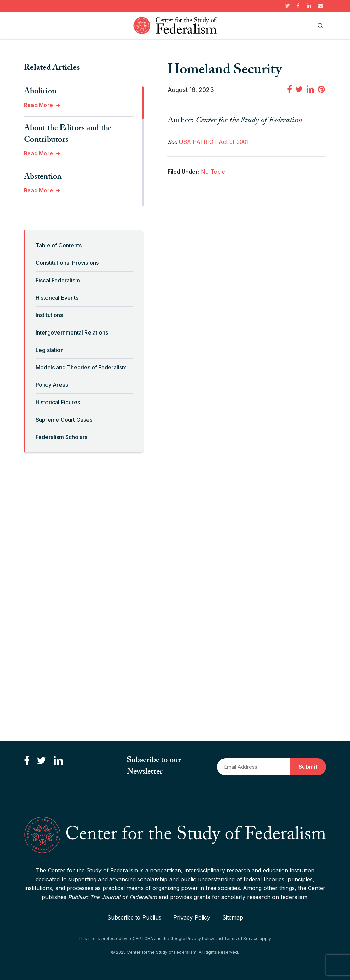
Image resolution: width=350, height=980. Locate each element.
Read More (38, 105)
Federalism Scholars (62, 437)
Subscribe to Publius (134, 917)
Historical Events (57, 298)
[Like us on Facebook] (27, 761)
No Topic (213, 172)
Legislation (50, 350)
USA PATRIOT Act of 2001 (214, 142)
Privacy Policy (192, 917)
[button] (28, 26)
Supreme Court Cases (64, 420)
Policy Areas (52, 385)
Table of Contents (59, 245)
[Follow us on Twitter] (41, 761)
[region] (84, 146)
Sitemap (233, 917)
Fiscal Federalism (58, 280)
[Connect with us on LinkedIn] (58, 761)
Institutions (49, 315)
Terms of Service (241, 938)
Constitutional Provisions (67, 263)
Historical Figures (58, 402)
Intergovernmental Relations (72, 332)
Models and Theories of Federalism (81, 367)
